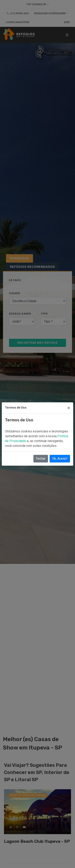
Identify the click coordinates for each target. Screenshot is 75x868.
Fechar (41, 459)
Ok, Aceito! (60, 459)
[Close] (69, 408)
